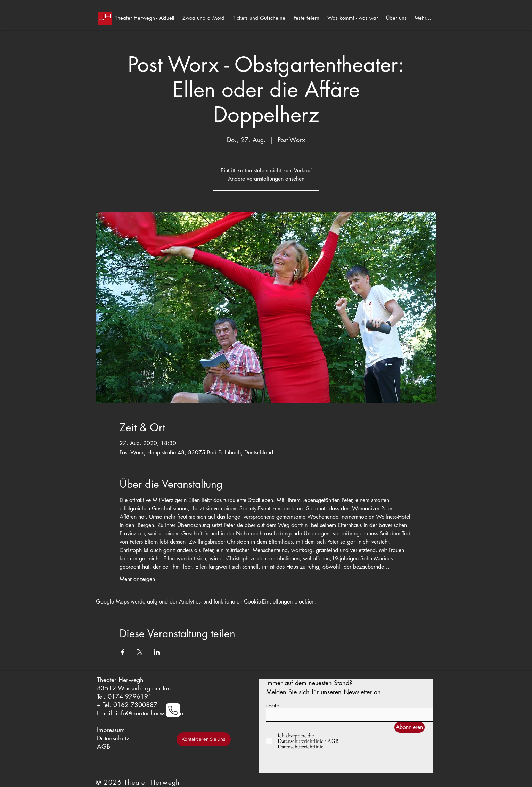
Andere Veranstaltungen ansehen (266, 179)
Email (271, 706)
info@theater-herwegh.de (149, 713)
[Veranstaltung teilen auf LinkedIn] (157, 652)
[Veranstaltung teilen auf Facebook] (123, 652)
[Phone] (173, 710)
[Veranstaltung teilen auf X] (140, 652)
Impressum (111, 730)
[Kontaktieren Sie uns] (204, 739)
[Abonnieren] (410, 727)
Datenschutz (113, 738)
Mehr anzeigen (137, 579)
